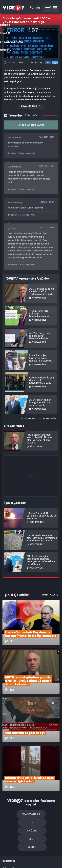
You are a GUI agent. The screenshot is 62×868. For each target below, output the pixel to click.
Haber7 (24, 863)
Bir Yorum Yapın (31, 125)
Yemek (32, 788)
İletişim (6, 824)
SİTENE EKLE (29, 417)
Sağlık (18, 778)
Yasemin (42, 863)
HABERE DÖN (47, 417)
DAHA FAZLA (50, 594)
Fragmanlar (17, 768)
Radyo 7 (25, 856)
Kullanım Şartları (11, 809)
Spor (46, 778)
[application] (31, 43)
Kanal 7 (13, 856)
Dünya (45, 768)
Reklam (7, 816)
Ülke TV (47, 856)
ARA (35, 8)
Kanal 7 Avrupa (37, 856)
